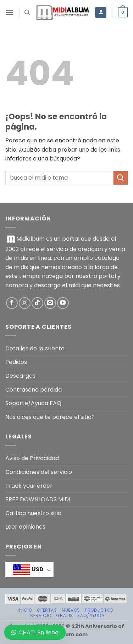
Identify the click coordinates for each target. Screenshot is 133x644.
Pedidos (16, 362)
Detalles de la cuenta (35, 348)
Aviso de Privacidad (32, 458)
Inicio (25, 610)
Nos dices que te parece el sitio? (50, 417)
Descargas (20, 376)
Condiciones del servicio (39, 472)
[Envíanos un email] (50, 303)
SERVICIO (41, 615)
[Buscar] (27, 12)
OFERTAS (47, 610)
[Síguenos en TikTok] (37, 303)
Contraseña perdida (34, 390)
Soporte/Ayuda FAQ (33, 403)
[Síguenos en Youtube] (63, 303)
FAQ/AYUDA (91, 615)
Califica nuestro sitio (33, 513)
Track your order (29, 486)
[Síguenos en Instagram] (25, 303)
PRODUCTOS (99, 610)
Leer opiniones (25, 527)
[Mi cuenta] (101, 13)
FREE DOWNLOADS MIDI (38, 499)
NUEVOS (71, 610)
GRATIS (65, 615)
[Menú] (10, 12)
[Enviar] (121, 178)
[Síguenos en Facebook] (12, 303)
